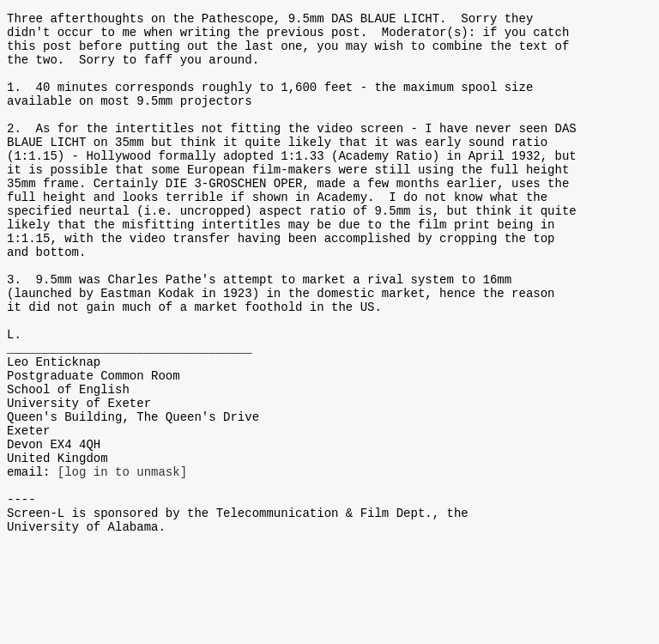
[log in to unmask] (122, 559)
